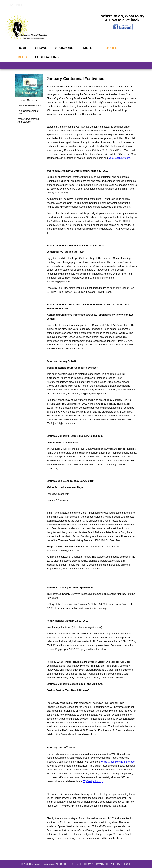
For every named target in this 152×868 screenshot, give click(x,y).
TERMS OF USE (123, 864)
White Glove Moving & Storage (118, 762)
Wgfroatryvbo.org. (93, 781)
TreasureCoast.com (28, 100)
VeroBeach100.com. (120, 158)
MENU (16, 5)
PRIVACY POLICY (104, 864)
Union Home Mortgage (29, 106)
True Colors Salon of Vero (28, 112)
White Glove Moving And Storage (28, 120)
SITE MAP (88, 864)
